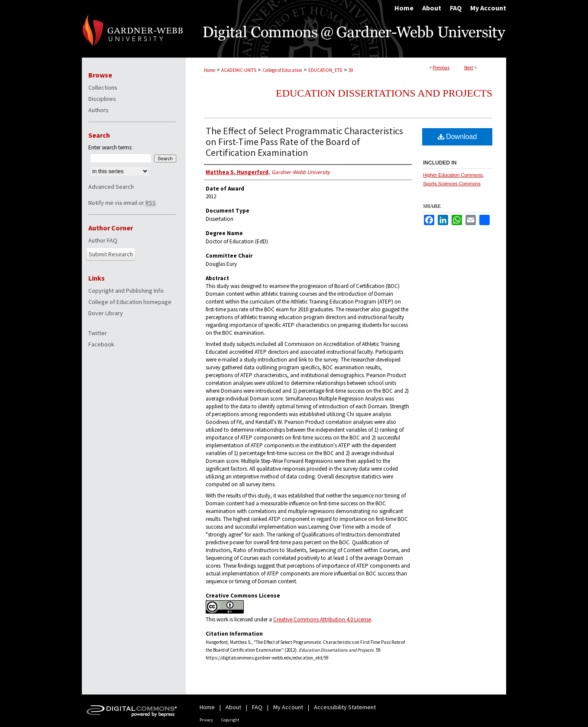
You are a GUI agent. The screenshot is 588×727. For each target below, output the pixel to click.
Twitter (98, 333)
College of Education (282, 70)
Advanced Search (111, 187)
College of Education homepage (130, 302)
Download (457, 137)
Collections (103, 87)
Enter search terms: (110, 147)
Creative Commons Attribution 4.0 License (322, 619)
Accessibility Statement (345, 707)
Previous (441, 68)
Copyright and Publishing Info (126, 291)
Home (210, 70)
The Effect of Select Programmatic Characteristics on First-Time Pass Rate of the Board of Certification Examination (304, 142)
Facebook (101, 344)
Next (469, 68)
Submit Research (111, 254)
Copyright (230, 720)
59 (351, 70)
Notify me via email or (122, 203)
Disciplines (102, 99)
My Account (288, 707)
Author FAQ (103, 240)
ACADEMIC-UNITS (239, 70)
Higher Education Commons (453, 175)
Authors (99, 110)
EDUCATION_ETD (325, 70)
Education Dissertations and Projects (384, 93)
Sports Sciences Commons (452, 184)
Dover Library (106, 313)
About (233, 707)
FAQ (257, 707)
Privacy (206, 720)
